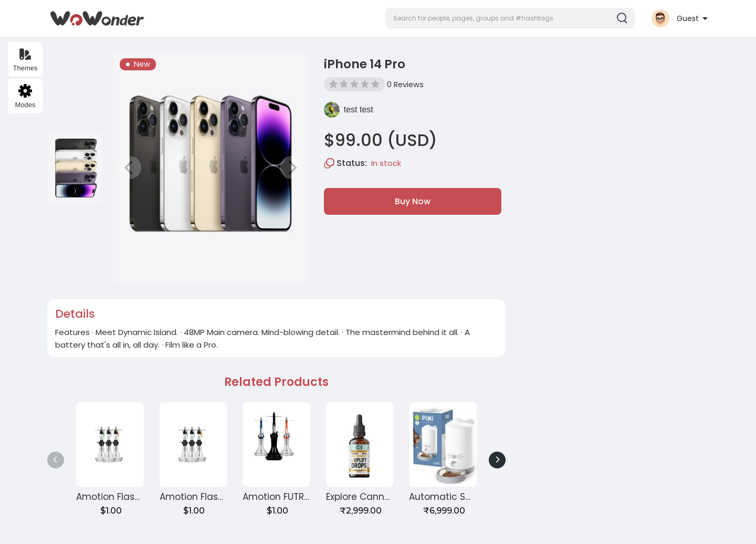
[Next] (497, 460)
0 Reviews (405, 85)
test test (359, 109)
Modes (25, 96)
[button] (510, 18)
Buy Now (413, 201)
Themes (25, 60)
